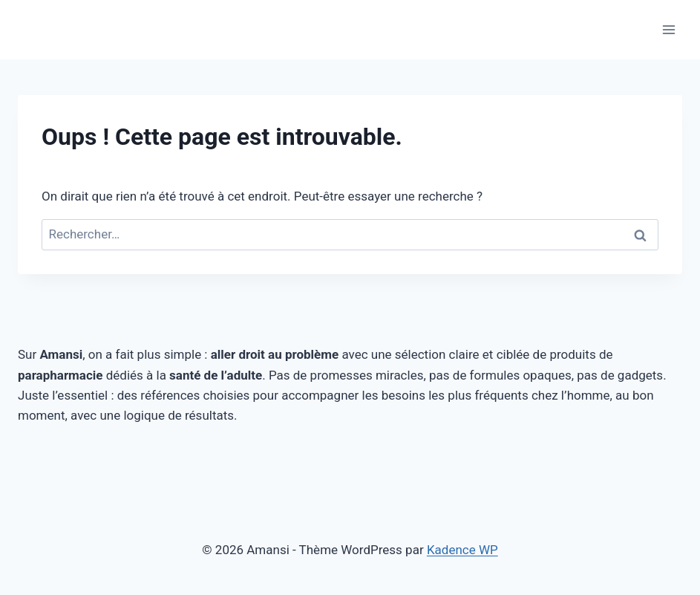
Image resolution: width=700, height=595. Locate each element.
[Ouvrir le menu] (668, 29)
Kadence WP (462, 550)
